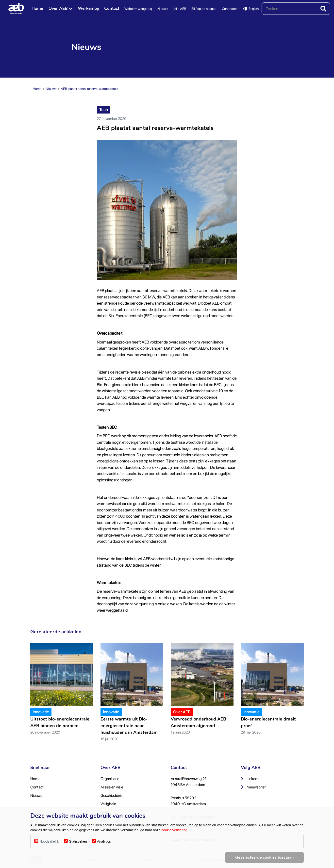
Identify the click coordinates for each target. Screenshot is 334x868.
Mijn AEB (180, 9)
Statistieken (78, 841)
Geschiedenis (111, 795)
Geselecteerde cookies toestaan (264, 857)
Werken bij (88, 8)
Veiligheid (108, 804)
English (251, 9)
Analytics (104, 841)
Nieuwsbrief (253, 787)
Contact (112, 8)
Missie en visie (112, 787)
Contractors (230, 9)
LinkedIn (251, 779)
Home (37, 8)
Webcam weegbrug (138, 9)
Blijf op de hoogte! (204, 9)
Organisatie (110, 779)
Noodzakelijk (49, 841)
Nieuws (163, 9)
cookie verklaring (174, 830)
